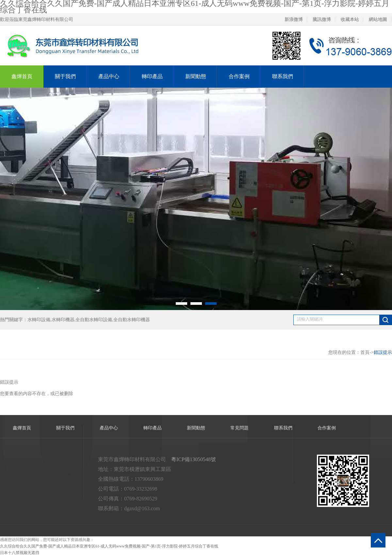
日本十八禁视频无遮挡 (20, 553)
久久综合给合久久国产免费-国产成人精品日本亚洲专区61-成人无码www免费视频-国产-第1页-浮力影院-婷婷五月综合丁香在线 (109, 546)
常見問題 (239, 428)
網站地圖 (378, 19)
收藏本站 (350, 19)
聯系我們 (283, 76)
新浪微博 (294, 19)
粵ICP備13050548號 (194, 459)
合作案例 (239, 76)
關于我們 (65, 76)
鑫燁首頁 (22, 76)
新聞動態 (196, 76)
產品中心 (109, 76)
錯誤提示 (383, 352)
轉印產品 (152, 76)
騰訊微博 (322, 19)
